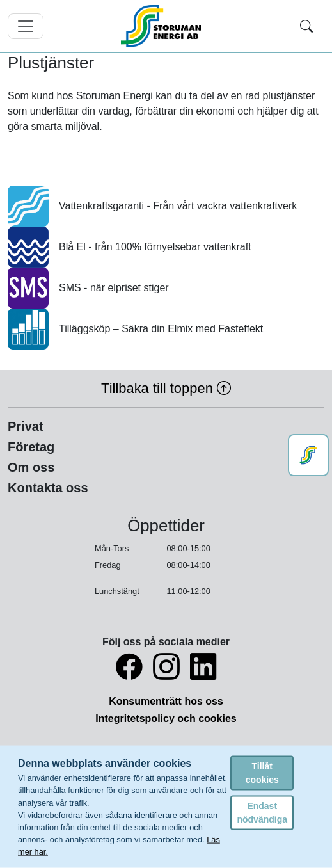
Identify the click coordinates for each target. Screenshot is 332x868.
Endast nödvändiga (262, 812)
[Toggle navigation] (26, 26)
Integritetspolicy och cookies (166, 719)
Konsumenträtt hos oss (166, 701)
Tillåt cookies (262, 772)
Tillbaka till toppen (166, 388)
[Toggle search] (306, 26)
